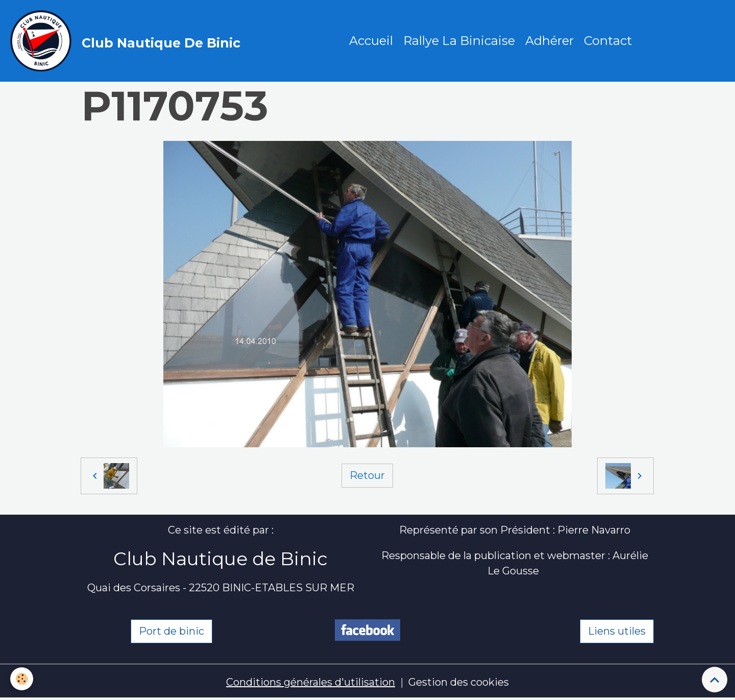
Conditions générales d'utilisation (311, 682)
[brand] (128, 41)
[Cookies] (22, 679)
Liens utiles (617, 631)
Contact (608, 41)
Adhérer (549, 41)
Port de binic (171, 631)
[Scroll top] (715, 680)
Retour (367, 475)
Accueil (371, 41)
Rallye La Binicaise (459, 41)
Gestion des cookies (459, 682)
